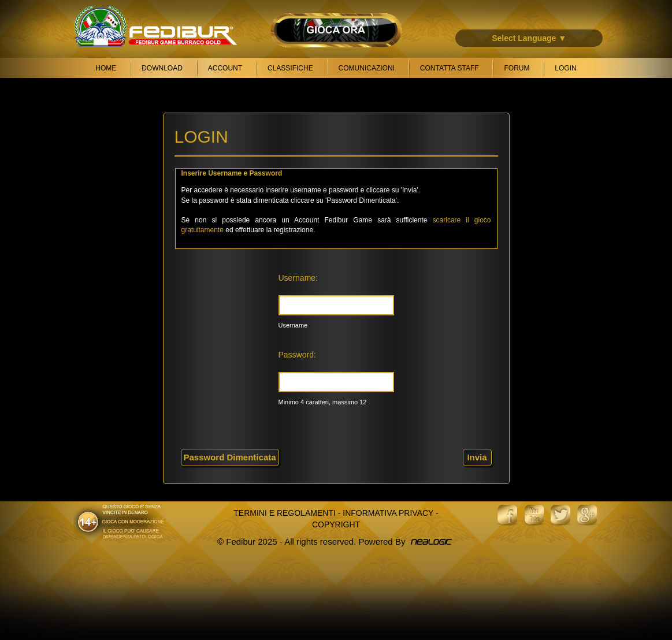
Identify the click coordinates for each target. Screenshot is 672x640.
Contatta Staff (450, 68)
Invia (477, 457)
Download (162, 68)
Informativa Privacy (388, 513)
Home (106, 68)
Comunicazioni (367, 68)
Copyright (336, 524)
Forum (517, 68)
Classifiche (290, 68)
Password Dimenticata (230, 457)
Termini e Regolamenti (285, 513)
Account (225, 68)
